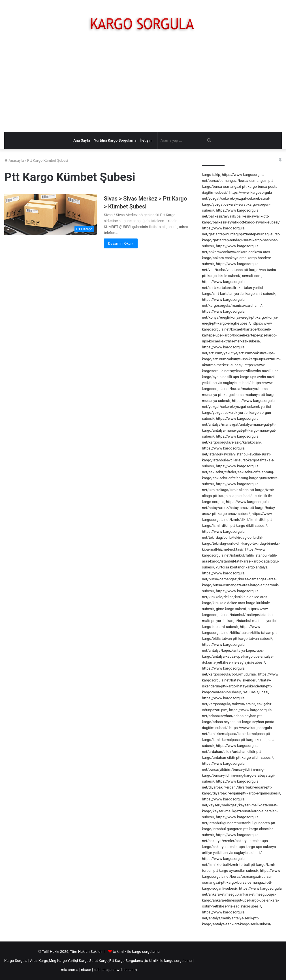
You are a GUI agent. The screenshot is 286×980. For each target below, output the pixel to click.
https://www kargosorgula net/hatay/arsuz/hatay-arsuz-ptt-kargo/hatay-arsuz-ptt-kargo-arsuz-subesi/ (239, 508)
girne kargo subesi (231, 609)
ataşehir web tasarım (120, 970)
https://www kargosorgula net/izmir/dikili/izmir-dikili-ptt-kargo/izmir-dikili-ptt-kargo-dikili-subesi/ (237, 520)
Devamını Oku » (121, 243)
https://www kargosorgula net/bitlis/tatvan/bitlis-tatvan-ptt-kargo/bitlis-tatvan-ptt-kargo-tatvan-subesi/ (240, 633)
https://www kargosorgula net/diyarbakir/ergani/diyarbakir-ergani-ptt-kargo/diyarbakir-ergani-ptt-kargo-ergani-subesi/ (241, 787)
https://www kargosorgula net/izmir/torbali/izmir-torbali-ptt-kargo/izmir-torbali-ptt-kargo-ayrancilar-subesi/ (239, 865)
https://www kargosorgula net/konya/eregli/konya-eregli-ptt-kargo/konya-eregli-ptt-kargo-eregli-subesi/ (240, 317)
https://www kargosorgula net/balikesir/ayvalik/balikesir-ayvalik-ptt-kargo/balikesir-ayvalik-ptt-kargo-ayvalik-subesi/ (241, 216)
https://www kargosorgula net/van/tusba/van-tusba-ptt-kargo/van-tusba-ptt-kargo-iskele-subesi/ (239, 270)
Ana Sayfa (82, 140)
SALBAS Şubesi (256, 692)
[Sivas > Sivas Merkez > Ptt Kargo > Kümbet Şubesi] (51, 214)
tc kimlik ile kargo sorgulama (136, 952)
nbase (86, 970)
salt (97, 970)
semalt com (252, 276)
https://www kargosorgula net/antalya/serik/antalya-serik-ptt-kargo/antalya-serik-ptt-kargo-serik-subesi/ (237, 918)
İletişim (147, 140)
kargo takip (211, 175)
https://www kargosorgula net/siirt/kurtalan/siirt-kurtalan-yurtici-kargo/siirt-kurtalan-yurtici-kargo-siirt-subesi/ (239, 288)
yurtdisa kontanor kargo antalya (242, 567)
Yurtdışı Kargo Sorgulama (115, 140)
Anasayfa (14, 160)
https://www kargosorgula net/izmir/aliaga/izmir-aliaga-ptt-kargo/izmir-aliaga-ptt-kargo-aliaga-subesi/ (238, 490)
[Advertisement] (143, 87)
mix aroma (70, 970)
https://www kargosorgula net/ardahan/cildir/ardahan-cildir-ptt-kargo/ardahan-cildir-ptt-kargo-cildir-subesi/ (237, 752)
